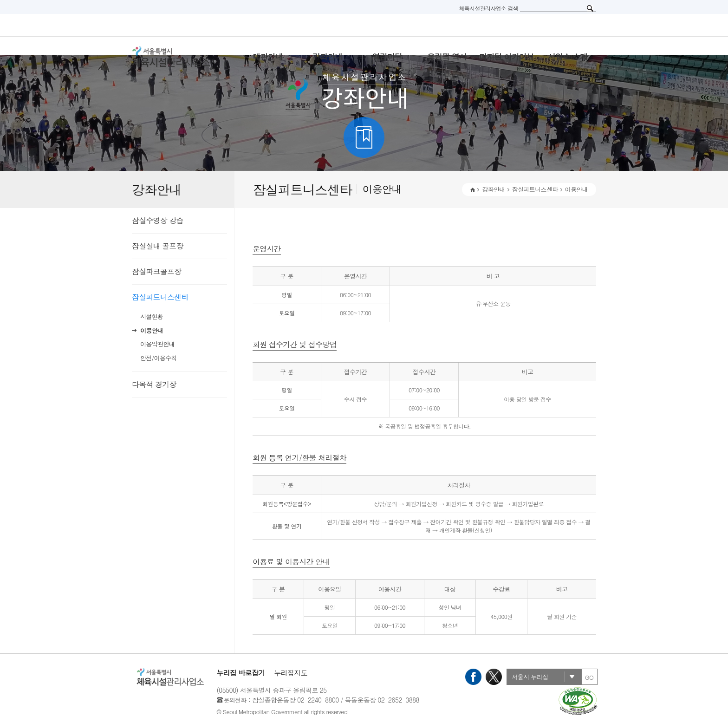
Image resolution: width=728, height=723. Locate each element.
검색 (590, 8)
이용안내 (152, 330)
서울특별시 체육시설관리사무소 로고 (183, 57)
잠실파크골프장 (156, 271)
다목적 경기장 (154, 384)
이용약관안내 (157, 344)
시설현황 (152, 316)
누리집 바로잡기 (241, 673)
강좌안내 (493, 189)
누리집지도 (291, 673)
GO (589, 677)
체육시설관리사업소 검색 (488, 8)
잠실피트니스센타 (160, 297)
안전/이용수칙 (159, 358)
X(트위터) (494, 677)
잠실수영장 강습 (158, 220)
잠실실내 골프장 (158, 246)
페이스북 (473, 677)
